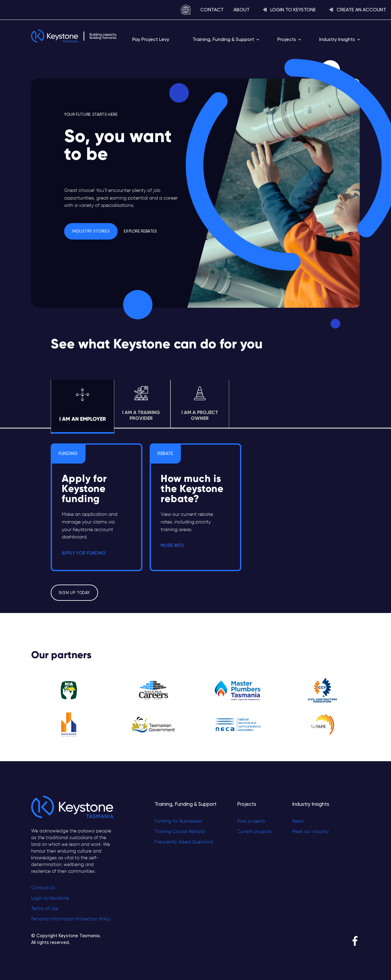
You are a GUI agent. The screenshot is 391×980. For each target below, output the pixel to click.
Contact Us (43, 888)
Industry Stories (91, 231)
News (298, 821)
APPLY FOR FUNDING (84, 553)
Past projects (251, 821)
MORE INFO (172, 545)
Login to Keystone (50, 898)
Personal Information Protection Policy (71, 919)
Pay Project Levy (151, 39)
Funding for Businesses (178, 821)
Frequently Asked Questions (184, 842)
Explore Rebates (140, 231)
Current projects (254, 832)
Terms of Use (45, 909)
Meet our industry (311, 832)
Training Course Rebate (180, 832)
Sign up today (74, 593)
